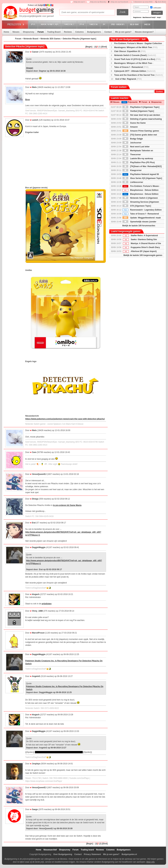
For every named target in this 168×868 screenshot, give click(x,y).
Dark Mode (162, 2)
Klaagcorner (132, 170)
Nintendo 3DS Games (51, 39)
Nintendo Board (31, 39)
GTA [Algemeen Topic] (137, 206)
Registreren (137, 17)
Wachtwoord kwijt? (149, 17)
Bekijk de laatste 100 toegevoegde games (143, 255)
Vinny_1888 (37, 611)
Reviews (68, 32)
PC (105, 24)
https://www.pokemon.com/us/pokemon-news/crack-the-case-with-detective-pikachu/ (65, 419)
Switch (94, 24)
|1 (95, 47)
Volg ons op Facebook (119, 2)
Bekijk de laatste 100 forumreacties (139, 226)
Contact (108, 32)
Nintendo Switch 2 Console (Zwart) (135, 55)
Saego (35, 809)
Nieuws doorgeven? (144, 32)
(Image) (30, 68)
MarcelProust (38, 633)
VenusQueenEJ (39, 474)
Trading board (87, 850)
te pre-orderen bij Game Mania (67, 505)
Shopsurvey (28, 32)
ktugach (36, 594)
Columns (79, 32)
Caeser (35, 52)
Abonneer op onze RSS (143, 2)
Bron (28, 100)
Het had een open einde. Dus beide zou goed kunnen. (59, 752)
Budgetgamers (94, 32)
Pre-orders (118, 24)
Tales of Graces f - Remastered (131, 67)
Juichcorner (132, 143)
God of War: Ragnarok (129, 79)
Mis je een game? (123, 32)
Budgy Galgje (133, 139)
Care (34, 452)
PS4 (82, 24)
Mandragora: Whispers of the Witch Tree (136, 47)
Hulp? (159, 17)
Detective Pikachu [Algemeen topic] (79, 39)
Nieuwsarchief (50, 850)
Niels (34, 87)
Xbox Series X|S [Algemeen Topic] (142, 178)
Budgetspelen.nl (129, 854)
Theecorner (132, 155)
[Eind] (104, 47)
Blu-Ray (135, 24)
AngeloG (36, 676)
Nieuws (16, 32)
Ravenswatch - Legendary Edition (142, 210)
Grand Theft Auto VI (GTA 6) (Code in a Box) (137, 59)
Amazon (130, 127)
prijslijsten (47, 604)
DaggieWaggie (39, 547)
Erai (34, 523)
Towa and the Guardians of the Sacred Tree (138, 75)
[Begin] (89, 47)
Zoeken (159, 92)
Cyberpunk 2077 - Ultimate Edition (135, 71)
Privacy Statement (92, 854)
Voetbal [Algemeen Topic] (138, 111)
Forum (41, 32)
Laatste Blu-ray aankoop (138, 158)
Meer (148, 24)
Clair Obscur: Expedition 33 (130, 51)
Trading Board (54, 32)
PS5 (34, 24)
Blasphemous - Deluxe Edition (140, 190)
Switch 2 (70, 24)
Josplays (36, 764)
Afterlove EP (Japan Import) (144, 251)
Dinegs (35, 499)
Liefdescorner (133, 182)
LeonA (35, 120)
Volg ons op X (79, 2)
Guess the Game (134, 123)
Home (6, 32)
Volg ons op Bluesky (98, 2)
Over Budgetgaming (63, 854)
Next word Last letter (136, 147)
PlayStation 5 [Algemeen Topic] (141, 107)
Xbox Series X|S (50, 24)
